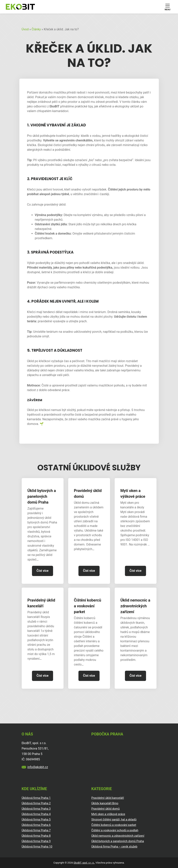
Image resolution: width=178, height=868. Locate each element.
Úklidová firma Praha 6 (36, 825)
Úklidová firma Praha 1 (36, 798)
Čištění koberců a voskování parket (88, 606)
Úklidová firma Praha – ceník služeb (114, 847)
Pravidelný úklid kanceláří (41, 603)
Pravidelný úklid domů (88, 494)
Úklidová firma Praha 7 (36, 830)
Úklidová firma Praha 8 (36, 836)
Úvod (25, 29)
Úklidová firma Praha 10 (37, 847)
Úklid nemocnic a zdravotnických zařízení (135, 606)
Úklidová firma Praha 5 (36, 819)
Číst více (43, 571)
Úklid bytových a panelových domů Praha (42, 496)
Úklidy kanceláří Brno (105, 803)
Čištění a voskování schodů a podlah (115, 830)
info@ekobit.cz (38, 767)
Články (36, 29)
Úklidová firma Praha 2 (36, 803)
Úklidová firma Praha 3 (36, 809)
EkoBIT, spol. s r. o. (84, 863)
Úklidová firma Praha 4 (36, 814)
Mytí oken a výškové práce (133, 494)
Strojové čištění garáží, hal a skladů (114, 819)
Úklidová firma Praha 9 (36, 841)
